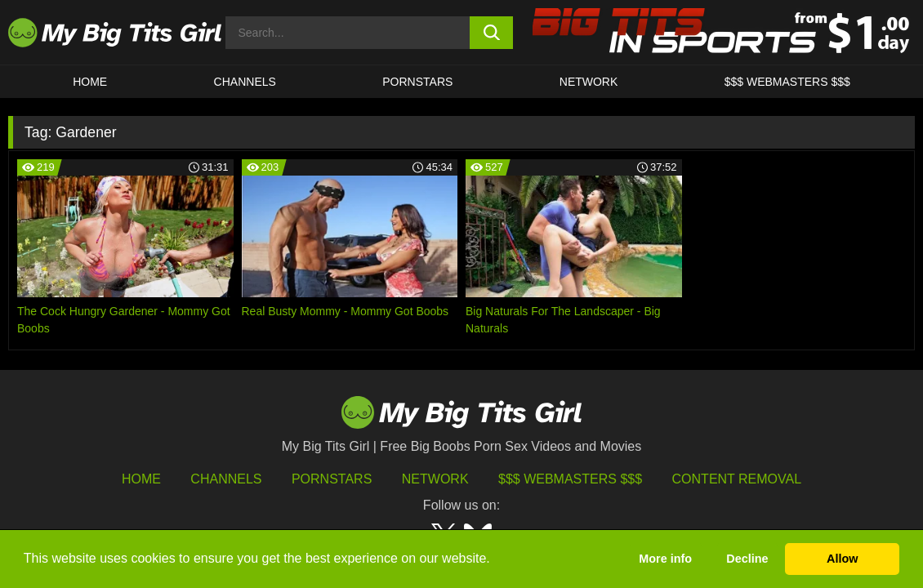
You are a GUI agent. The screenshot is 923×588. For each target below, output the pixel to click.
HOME (90, 82)
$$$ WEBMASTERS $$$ (787, 82)
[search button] (491, 33)
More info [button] (665, 559)
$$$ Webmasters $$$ (570, 479)
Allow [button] (842, 559)
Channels (226, 479)
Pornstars (417, 82)
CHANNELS (245, 82)
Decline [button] (747, 559)
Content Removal (737, 479)
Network (589, 82)
